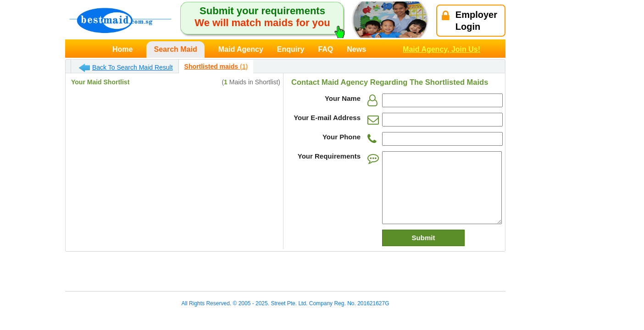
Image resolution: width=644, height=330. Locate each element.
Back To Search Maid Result (126, 68)
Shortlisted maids (216, 66)
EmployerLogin (469, 21)
